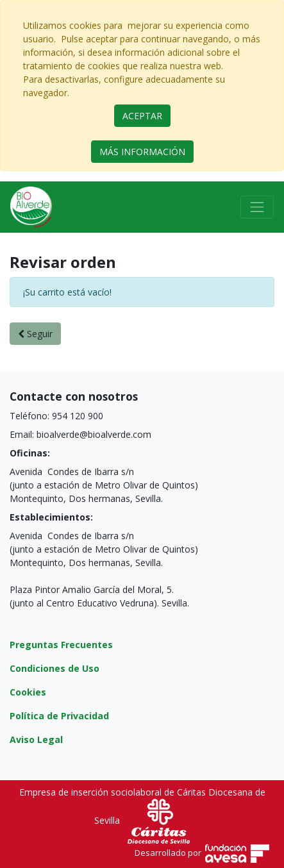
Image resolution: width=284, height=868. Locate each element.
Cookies (28, 692)
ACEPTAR (142, 116)
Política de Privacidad (59, 716)
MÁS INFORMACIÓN (142, 152)
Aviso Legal (36, 739)
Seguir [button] (35, 334)
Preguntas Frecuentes (61, 645)
